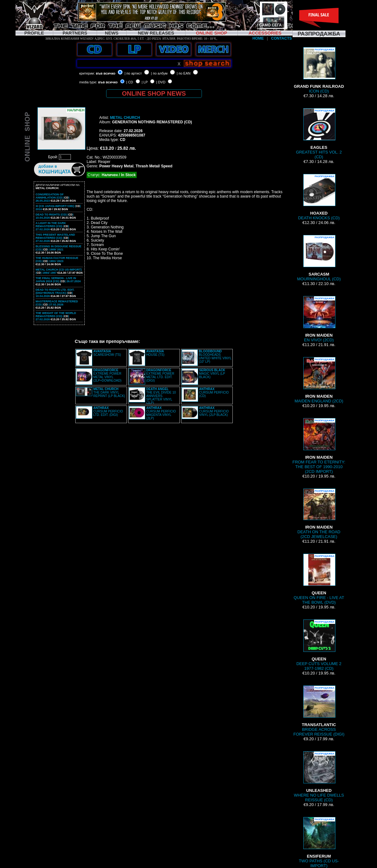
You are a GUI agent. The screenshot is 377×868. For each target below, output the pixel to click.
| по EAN (184, 73)
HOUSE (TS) (155, 353)
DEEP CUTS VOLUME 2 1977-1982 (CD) (319, 645)
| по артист (133, 73)
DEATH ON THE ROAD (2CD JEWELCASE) (319, 514)
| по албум (159, 73)
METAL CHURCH (125, 118)
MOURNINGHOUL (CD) (319, 258)
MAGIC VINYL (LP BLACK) (212, 374)
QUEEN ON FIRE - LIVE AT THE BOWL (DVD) (319, 579)
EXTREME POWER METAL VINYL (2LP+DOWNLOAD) (107, 375)
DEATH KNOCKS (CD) (319, 197)
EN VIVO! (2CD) (319, 319)
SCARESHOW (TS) (107, 353)
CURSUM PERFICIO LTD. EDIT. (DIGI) (108, 411)
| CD (130, 82)
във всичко (106, 73)
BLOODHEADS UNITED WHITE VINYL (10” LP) (215, 356)
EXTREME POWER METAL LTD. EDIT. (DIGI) (160, 375)
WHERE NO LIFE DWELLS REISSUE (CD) (319, 777)
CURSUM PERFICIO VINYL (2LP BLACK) (214, 411)
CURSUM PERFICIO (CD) (214, 392)
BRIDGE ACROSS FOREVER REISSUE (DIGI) (319, 711)
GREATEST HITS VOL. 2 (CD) (319, 134)
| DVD (161, 82)
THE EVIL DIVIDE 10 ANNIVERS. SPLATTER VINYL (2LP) (161, 396)
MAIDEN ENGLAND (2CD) (319, 380)
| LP (145, 82)
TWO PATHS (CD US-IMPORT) (319, 843)
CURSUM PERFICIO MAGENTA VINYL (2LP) (161, 413)
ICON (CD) (319, 70)
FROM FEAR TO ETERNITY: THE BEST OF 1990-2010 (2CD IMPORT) (319, 446)
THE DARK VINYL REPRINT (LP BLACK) (109, 392)
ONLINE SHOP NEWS (154, 93)
